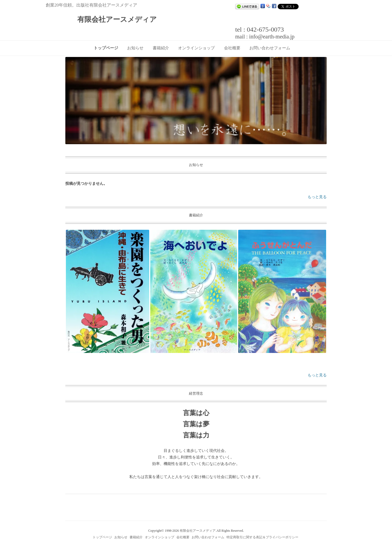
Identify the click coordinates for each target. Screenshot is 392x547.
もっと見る (317, 197)
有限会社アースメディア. (198, 531)
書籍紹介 (161, 48)
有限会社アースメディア (117, 19)
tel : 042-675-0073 (260, 29)
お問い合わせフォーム (270, 48)
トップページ (106, 48)
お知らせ (135, 48)
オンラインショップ (196, 48)
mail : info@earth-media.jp (265, 37)
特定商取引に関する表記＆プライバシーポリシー (262, 537)
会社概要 (232, 48)
